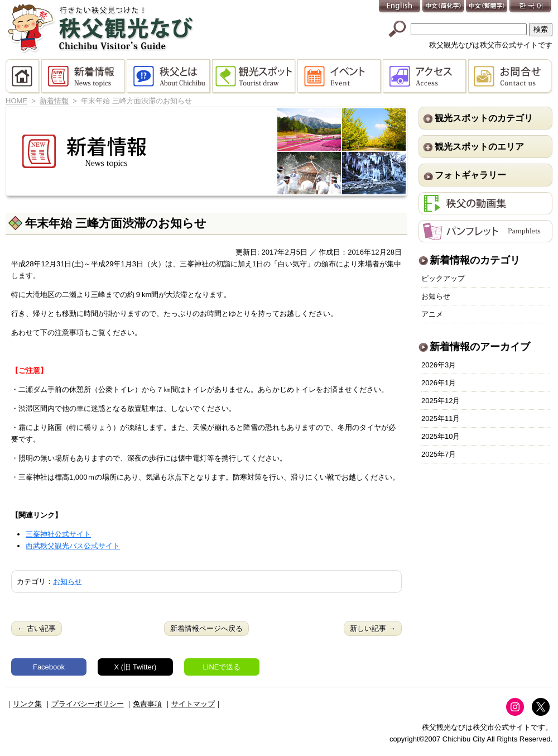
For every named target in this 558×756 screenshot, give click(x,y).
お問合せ (510, 76)
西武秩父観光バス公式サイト (73, 546)
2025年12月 (441, 401)
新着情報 (84, 76)
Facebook (49, 667)
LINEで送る (222, 667)
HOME (23, 76)
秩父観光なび (100, 28)
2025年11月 (441, 418)
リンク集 (27, 704)
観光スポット (255, 76)
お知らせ (68, 582)
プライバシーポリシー (88, 704)
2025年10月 (441, 436)
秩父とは (169, 76)
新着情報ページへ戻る (206, 628)
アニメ (432, 314)
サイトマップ (193, 704)
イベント (340, 76)
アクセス (425, 76)
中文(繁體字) (487, 7)
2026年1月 (439, 383)
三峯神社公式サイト (58, 534)
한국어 (531, 7)
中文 (444, 7)
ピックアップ (443, 278)
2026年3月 (439, 365)
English (400, 7)
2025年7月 (439, 454)
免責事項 (147, 704)
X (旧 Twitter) (136, 667)
